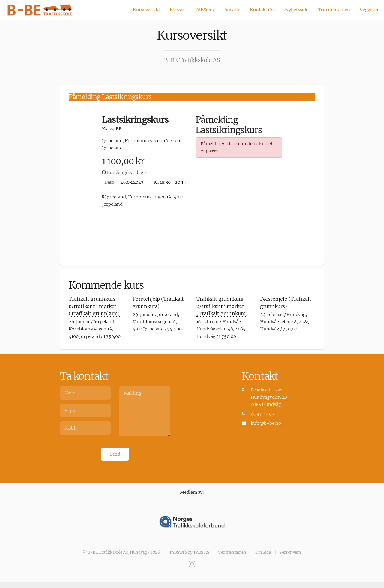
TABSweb (178, 552)
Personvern (290, 552)
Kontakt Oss (263, 10)
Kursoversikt (146, 10)
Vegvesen (370, 10)
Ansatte (232, 10)
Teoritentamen (334, 10)
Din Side (263, 552)
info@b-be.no (266, 423)
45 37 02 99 (263, 414)
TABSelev (205, 10)
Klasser (177, 10)
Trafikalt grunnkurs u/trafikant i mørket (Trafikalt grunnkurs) (94, 306)
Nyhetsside (297, 10)
